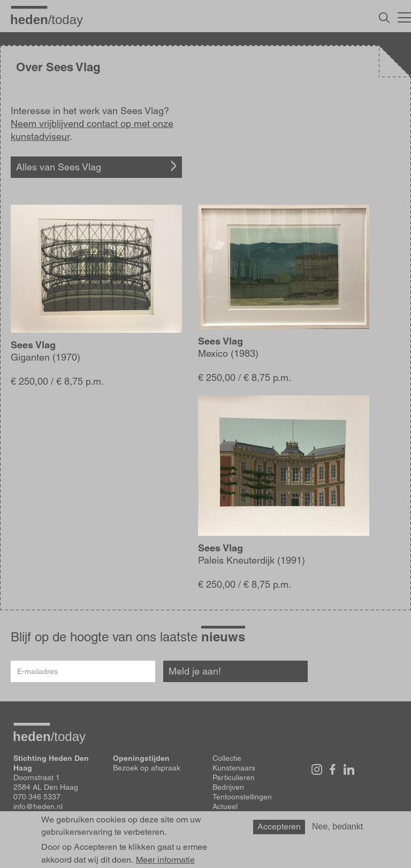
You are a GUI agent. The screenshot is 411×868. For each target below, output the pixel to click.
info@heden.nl (38, 806)
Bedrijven (228, 787)
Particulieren (234, 777)
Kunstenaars (234, 768)
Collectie (227, 758)
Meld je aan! (195, 671)
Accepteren (279, 826)
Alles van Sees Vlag (59, 167)
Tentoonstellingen (242, 797)
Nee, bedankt (337, 826)
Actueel (225, 806)
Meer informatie (165, 860)
